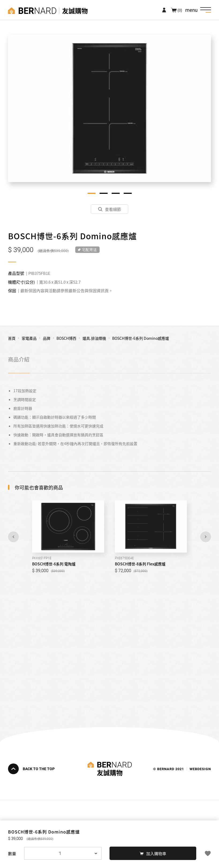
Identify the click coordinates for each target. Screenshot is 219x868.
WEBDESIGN (200, 769)
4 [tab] (128, 193)
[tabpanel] (109, 108)
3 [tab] (116, 193)
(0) (180, 10)
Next (206, 537)
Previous (13, 537)
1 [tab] (92, 193)
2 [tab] (104, 193)
